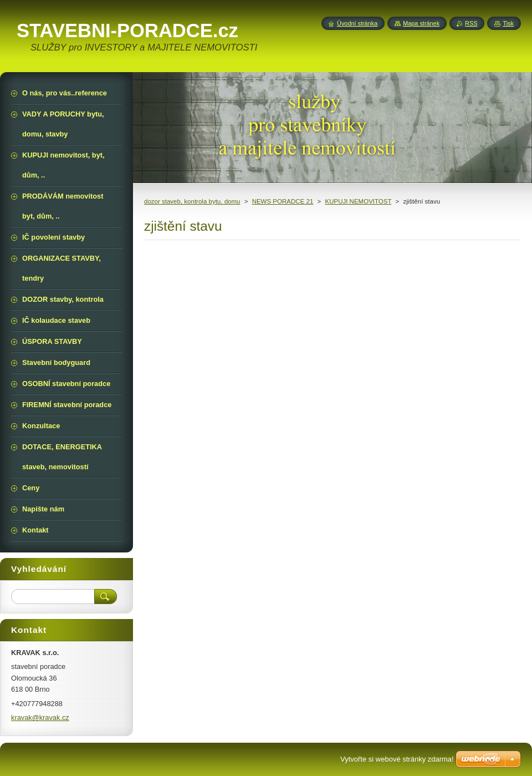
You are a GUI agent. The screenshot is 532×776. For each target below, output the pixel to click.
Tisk (508, 23)
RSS (471, 23)
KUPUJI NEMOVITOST (358, 201)
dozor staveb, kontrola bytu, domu (192, 201)
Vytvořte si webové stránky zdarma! (397, 759)
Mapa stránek (421, 23)
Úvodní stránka (357, 23)
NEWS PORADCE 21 (283, 201)
